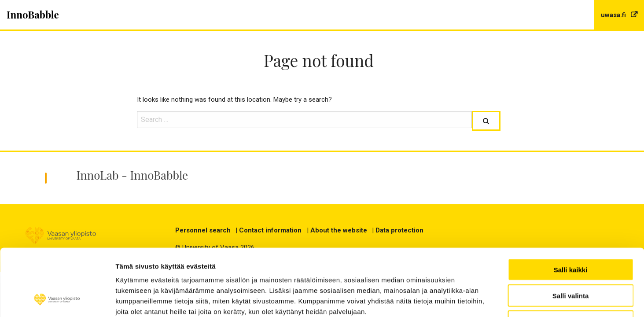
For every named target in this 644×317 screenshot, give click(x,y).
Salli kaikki (571, 209)
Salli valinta (571, 235)
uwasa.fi (614, 15)
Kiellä (570, 261)
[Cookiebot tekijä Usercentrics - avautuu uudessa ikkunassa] (57, 300)
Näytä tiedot (528, 300)
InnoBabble (33, 15)
